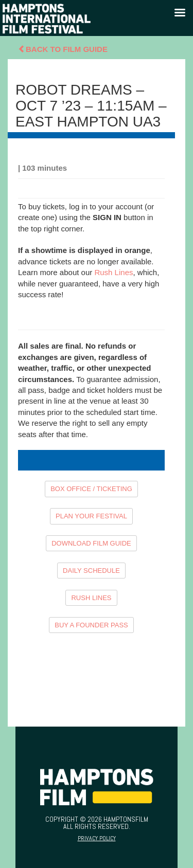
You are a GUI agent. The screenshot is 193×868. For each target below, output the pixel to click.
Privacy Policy (97, 838)
